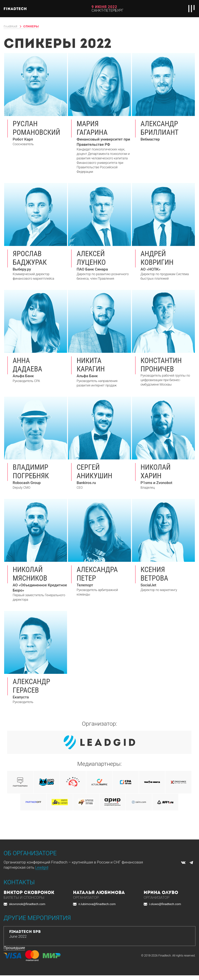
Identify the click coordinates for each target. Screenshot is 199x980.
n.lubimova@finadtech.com (97, 904)
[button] (78, 919)
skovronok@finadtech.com (27, 904)
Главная (12, 27)
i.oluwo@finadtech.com (165, 904)
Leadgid (42, 868)
